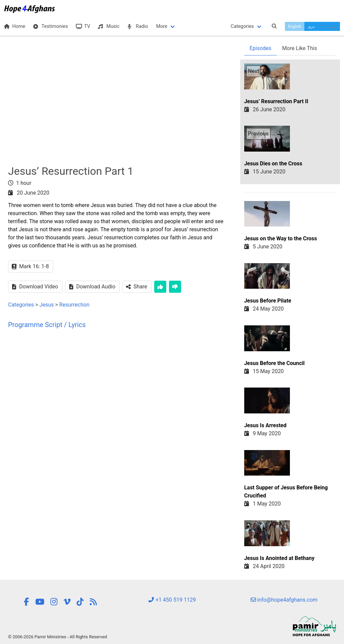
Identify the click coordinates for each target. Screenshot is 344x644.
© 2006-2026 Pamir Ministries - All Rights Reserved (57, 637)
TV (83, 26)
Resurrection (74, 305)
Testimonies (51, 26)
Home (15, 26)
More (162, 26)
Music (109, 26)
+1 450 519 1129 (172, 600)
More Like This (300, 48)
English (295, 27)
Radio (138, 26)
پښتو (329, 27)
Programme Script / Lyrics (47, 325)
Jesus (47, 305)
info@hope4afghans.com (284, 600)
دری (311, 27)
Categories (242, 26)
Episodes (261, 48)
